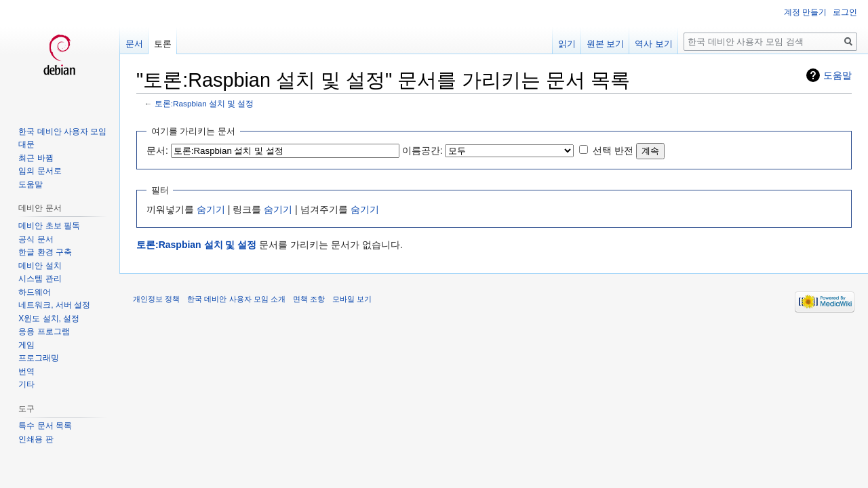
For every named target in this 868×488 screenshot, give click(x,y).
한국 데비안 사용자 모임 (62, 131)
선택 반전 (613, 150)
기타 (26, 384)
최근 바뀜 (36, 158)
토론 (163, 44)
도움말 (837, 75)
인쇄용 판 (36, 439)
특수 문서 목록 (45, 426)
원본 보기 (606, 44)
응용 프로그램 (44, 331)
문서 (134, 44)
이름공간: (422, 150)
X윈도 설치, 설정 (49, 319)
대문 (26, 144)
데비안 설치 (40, 266)
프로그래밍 (39, 358)
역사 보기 (654, 44)
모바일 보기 (352, 299)
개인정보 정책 (156, 299)
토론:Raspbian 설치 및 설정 (204, 103)
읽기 (567, 44)
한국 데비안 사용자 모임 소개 (236, 299)
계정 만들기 (805, 12)
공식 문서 (36, 239)
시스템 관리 (40, 279)
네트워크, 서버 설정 (54, 305)
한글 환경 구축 (45, 252)
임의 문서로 (40, 171)
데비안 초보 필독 (49, 226)
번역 (26, 371)
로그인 (845, 12)
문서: (157, 150)
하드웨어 (35, 292)
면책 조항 (309, 299)
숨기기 (211, 209)
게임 (26, 345)
